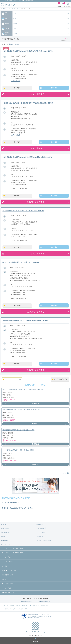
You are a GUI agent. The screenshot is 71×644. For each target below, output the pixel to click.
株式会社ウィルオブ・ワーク (40, 615)
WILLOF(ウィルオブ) (5, 9)
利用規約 (12, 606)
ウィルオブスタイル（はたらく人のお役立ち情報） (15, 609)
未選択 (15, 24)
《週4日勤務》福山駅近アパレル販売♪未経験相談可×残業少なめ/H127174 (28, 51)
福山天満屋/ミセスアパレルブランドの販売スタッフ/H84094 (23, 211)
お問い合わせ (36, 606)
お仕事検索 (68, 7)
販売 (18, 9)
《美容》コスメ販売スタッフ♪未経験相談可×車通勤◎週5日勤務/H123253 (28, 103)
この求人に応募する (36, 94)
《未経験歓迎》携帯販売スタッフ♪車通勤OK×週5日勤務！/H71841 (26, 321)
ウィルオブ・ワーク (6, 1)
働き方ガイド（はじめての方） (44, 540)
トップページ (5, 606)
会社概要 (3, 536)
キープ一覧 (4, 524)
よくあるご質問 (5, 540)
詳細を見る (54, 88)
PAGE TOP (35, 641)
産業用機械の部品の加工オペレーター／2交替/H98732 (21, 410)
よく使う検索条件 (5, 528)
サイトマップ (44, 606)
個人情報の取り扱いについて (23, 606)
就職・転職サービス (6, 544)
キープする (17, 88)
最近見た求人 (40, 524)
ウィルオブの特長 (41, 532)
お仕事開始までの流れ (42, 528)
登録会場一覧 (40, 536)
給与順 (17, 44)
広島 (15, 14)
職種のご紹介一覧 (5, 532)
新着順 (11, 44)
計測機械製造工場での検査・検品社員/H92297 (18, 430)
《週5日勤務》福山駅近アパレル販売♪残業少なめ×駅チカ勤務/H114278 (27, 157)
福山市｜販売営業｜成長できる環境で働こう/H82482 (21, 262)
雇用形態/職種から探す (28, 601)
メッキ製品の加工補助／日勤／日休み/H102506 (19, 450)
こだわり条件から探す (43, 601)
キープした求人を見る (60, 379)
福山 (15, 29)
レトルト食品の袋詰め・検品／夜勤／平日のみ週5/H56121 (23, 389)
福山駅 (13, 9)
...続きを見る (16, 81)
